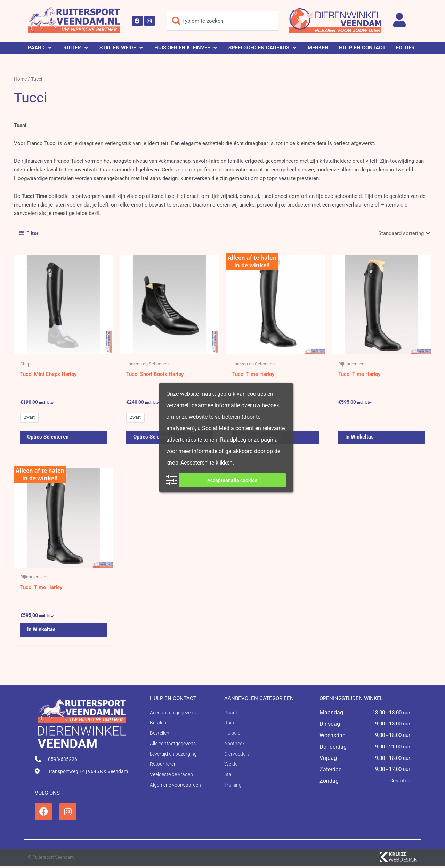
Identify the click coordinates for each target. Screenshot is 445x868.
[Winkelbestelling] (403, 233)
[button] (40, 48)
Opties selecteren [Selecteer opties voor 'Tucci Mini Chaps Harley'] (48, 438)
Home (20, 79)
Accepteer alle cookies (232, 480)
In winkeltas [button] (359, 438)
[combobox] (222, 21)
